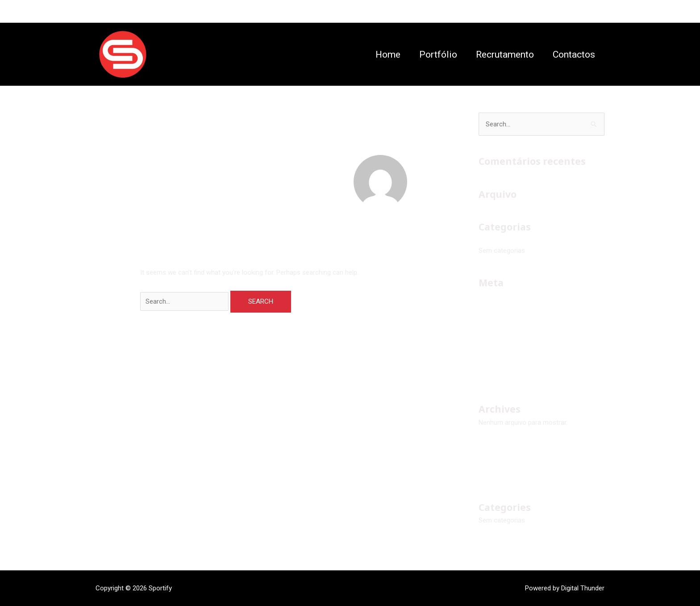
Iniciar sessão (499, 306)
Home (388, 54)
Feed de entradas (504, 321)
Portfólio (438, 54)
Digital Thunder (583, 588)
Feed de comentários (510, 336)
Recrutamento (505, 54)
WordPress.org (500, 351)
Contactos (574, 54)
